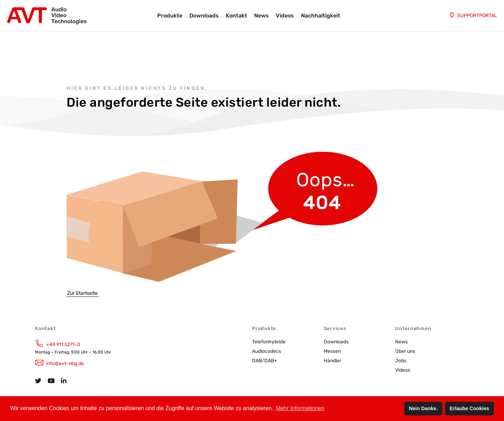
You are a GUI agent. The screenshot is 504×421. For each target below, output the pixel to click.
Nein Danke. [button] (423, 408)
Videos (285, 16)
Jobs (401, 361)
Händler (332, 361)
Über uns (405, 351)
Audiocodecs (267, 351)
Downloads (204, 16)
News (261, 16)
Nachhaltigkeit (321, 16)
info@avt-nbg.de (65, 363)
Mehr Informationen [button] (300, 408)
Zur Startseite (82, 293)
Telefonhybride (269, 342)
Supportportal (477, 16)
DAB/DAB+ (265, 361)
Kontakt (236, 16)
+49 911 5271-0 (63, 345)
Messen (332, 351)
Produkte (170, 16)
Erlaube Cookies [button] (470, 408)
